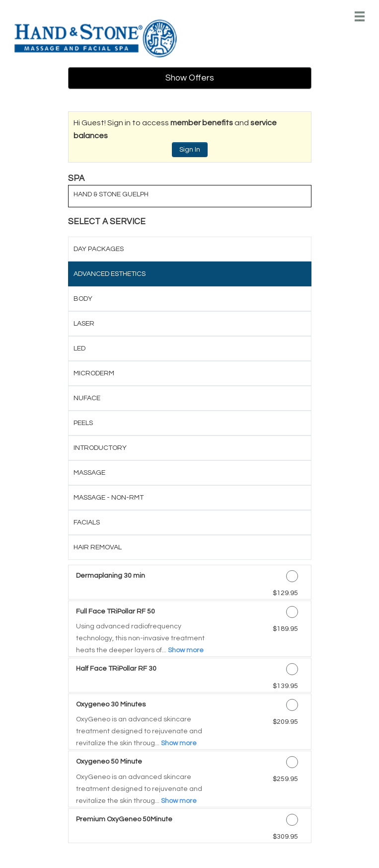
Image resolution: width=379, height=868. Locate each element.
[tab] (190, 249)
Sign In (190, 150)
